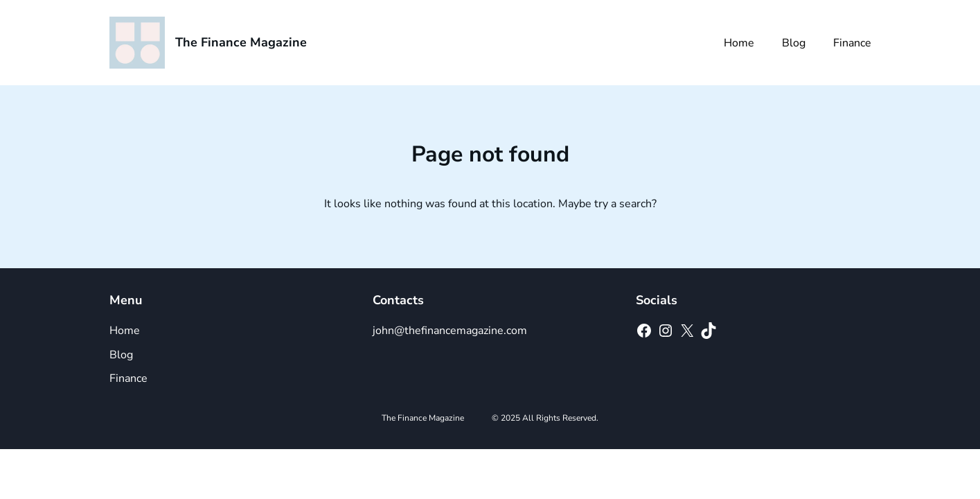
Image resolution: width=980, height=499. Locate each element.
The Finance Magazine (241, 42)
